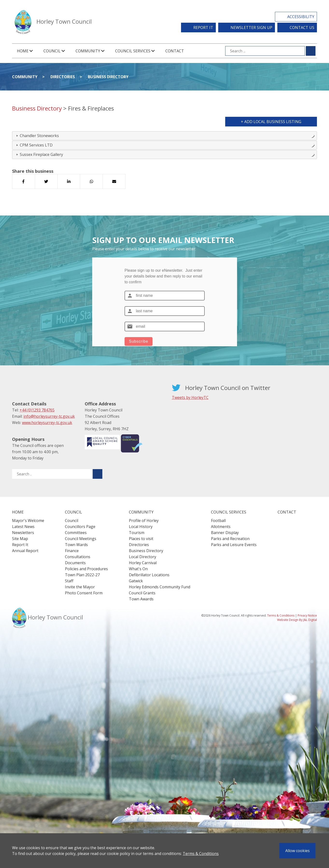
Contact (175, 51)
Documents (75, 563)
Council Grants (142, 593)
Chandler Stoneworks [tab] (165, 136)
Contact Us (302, 28)
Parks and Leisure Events (234, 545)
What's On (138, 569)
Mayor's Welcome (28, 521)
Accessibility (301, 17)
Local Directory (143, 557)
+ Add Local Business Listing (271, 122)
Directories (63, 77)
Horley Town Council (64, 21)
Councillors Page (80, 527)
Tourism (137, 533)
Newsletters (23, 533)
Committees (76, 533)
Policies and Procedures (86, 569)
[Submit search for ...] (311, 51)
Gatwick (136, 581)
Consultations (78, 557)
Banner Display (225, 533)
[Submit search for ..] (98, 474)
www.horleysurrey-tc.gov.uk (47, 423)
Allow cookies (297, 851)
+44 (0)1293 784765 (37, 410)
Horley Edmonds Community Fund (160, 587)
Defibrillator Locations (149, 575)
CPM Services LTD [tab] (165, 145)
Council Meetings (81, 539)
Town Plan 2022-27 (82, 575)
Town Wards (76, 545)
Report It (203, 28)
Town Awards (141, 599)
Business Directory (108, 77)
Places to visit (141, 539)
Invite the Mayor (80, 587)
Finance (72, 551)
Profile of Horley (144, 521)
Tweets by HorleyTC (190, 397)
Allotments (221, 527)
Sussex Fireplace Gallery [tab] (165, 154)
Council (72, 521)
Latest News (23, 527)
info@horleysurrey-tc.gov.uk (49, 416)
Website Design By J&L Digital (297, 620)
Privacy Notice (307, 615)
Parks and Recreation (230, 539)
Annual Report (25, 551)
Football (218, 521)
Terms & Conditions (201, 854)
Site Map (20, 539)
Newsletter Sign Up (251, 28)
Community (25, 77)
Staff (69, 581)
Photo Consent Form (84, 593)
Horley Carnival (143, 563)
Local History (141, 527)
